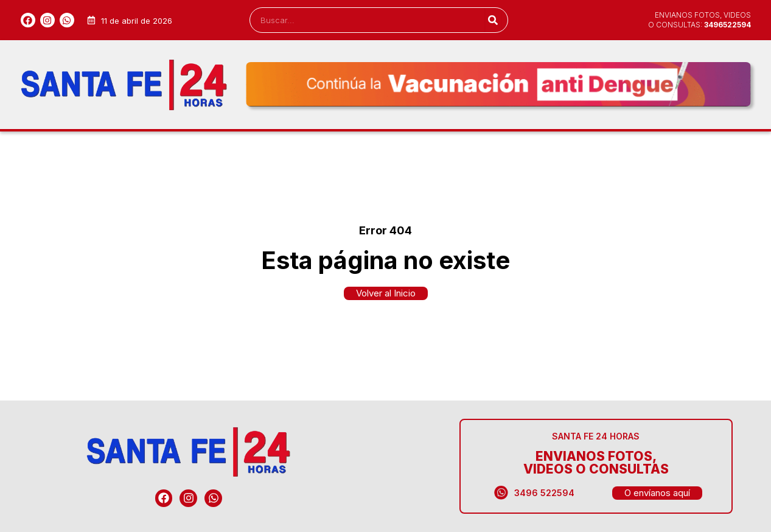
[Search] (493, 20)
